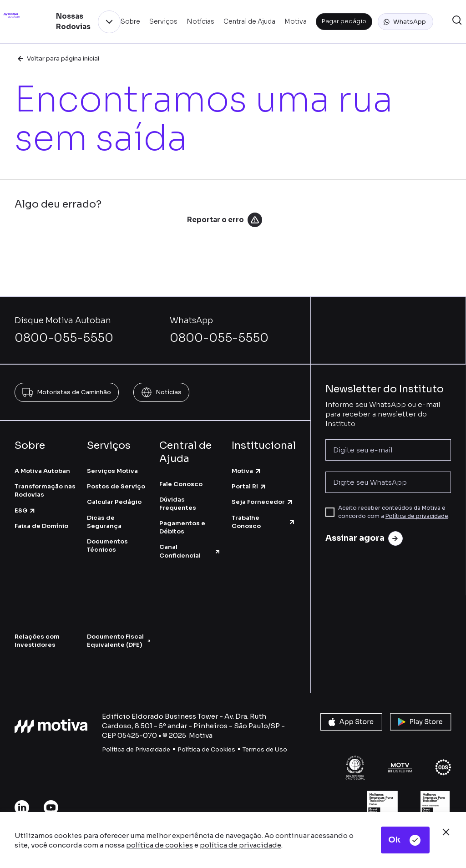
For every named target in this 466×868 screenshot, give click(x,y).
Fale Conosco (181, 484)
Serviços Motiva (112, 471)
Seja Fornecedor (263, 502)
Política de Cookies (206, 749)
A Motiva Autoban (42, 471)
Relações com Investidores (37, 641)
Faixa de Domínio (41, 526)
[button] (405, 22)
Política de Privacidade (136, 749)
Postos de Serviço (116, 486)
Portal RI (249, 486)
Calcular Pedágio (114, 502)
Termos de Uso (265, 749)
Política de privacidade (417, 516)
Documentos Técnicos (107, 546)
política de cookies (160, 845)
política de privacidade (241, 845)
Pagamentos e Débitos (182, 527)
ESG (25, 510)
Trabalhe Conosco (264, 522)
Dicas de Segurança (104, 522)
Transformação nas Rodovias (45, 490)
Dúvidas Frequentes (178, 504)
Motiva (247, 471)
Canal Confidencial (190, 551)
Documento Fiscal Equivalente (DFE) (119, 641)
